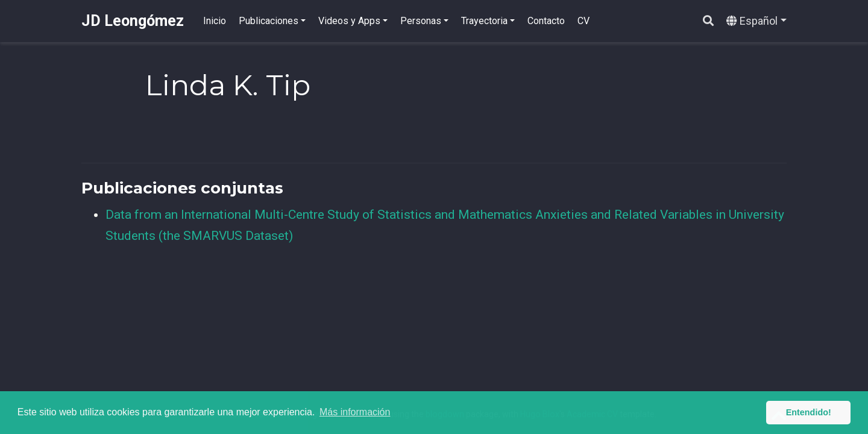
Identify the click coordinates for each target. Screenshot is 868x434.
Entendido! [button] (809, 412)
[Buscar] (708, 21)
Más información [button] (355, 412)
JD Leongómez (133, 21)
